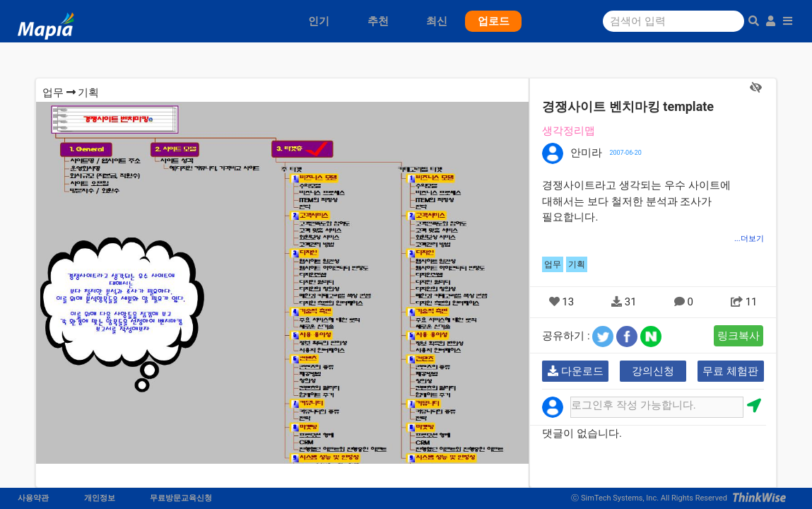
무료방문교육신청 (181, 498)
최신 (437, 21)
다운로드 (576, 371)
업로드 (494, 21)
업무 (53, 93)
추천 (378, 21)
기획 (88, 93)
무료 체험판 (730, 371)
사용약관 (33, 498)
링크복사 (739, 336)
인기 (319, 21)
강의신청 (653, 371)
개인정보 (100, 498)
